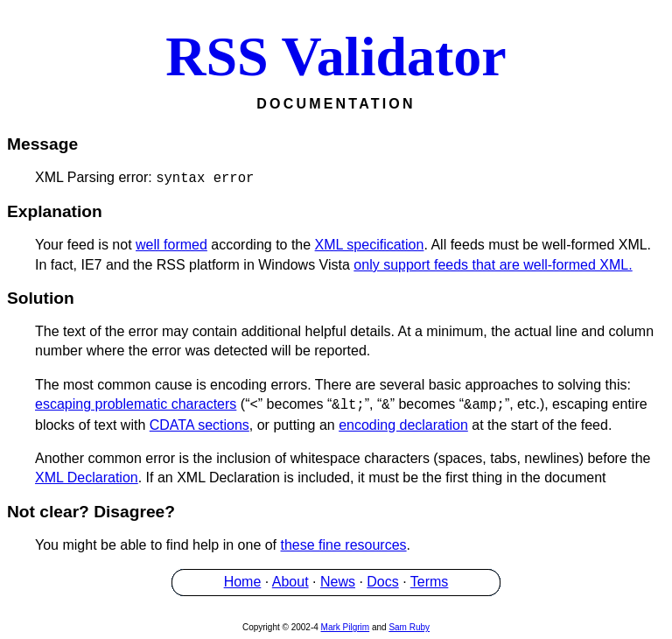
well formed (171, 245)
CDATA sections (199, 425)
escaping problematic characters (136, 405)
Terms (430, 582)
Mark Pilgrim (346, 627)
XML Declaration (87, 477)
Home (243, 582)
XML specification (370, 245)
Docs (382, 582)
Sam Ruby (409, 627)
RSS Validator (336, 56)
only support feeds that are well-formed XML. (493, 265)
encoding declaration (403, 425)
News (338, 582)
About (290, 582)
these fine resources (344, 545)
